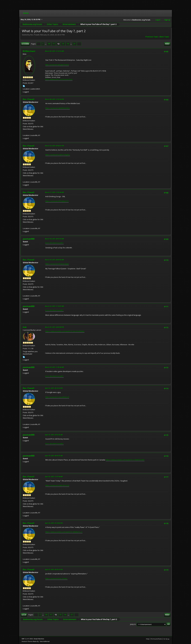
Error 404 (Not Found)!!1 (55, 243)
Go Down (25, 44)
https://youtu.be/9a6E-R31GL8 (57, 485)
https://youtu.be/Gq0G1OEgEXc (58, 155)
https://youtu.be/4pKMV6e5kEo (58, 108)
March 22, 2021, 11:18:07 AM (55, 306)
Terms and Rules (156, 639)
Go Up (24, 615)
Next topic (164, 37)
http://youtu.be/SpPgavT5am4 (57, 65)
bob (25, 327)
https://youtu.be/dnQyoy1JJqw (57, 264)
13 (63, 44)
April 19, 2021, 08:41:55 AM (54, 456)
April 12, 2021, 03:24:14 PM (54, 388)
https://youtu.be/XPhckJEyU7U (57, 201)
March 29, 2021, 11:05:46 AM (55, 367)
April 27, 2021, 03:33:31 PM (54, 570)
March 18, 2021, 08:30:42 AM (55, 260)
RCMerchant (29, 51)
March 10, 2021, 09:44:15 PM (55, 146)
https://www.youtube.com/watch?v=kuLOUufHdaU (65, 331)
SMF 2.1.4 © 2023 (27, 639)
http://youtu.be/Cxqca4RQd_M (57, 397)
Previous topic (152, 37)
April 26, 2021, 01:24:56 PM (54, 523)
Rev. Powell (29, 99)
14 (68, 44)
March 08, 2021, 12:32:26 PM (55, 99)
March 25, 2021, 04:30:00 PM (55, 327)
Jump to (133, 624)
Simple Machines (39, 639)
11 (54, 44)
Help (148, 639)
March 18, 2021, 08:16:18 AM (55, 239)
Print (167, 44)
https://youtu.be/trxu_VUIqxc (56, 579)
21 (74, 44)
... (46, 44)
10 (49, 44)
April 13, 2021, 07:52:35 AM (54, 435)
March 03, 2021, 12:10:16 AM (55, 51)
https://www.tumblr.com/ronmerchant (59, 79)
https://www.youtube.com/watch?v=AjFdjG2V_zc (64, 532)
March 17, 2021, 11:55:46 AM (55, 192)
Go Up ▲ (166, 639)
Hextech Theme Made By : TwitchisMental (36, 641)
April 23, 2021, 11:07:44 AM (54, 477)
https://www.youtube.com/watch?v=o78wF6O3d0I (125, 460)
